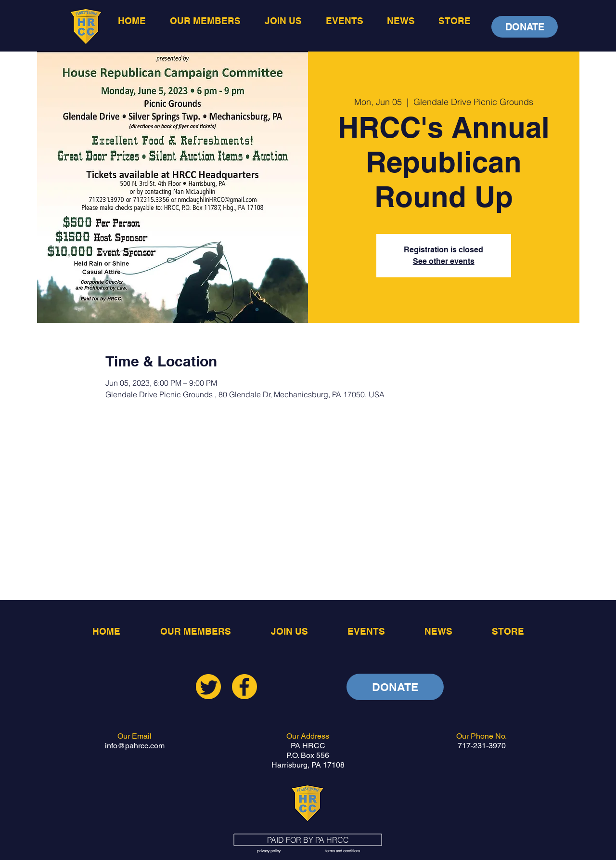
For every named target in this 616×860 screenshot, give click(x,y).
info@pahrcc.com (135, 746)
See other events (444, 261)
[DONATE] (525, 27)
